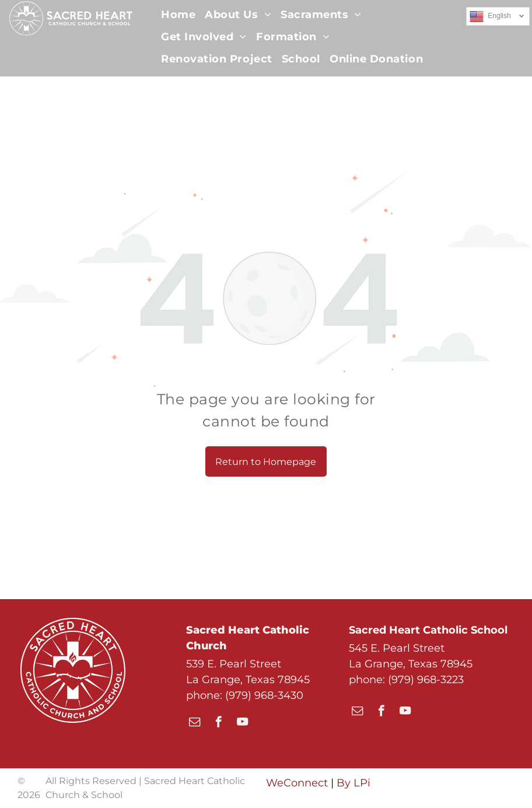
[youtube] (242, 723)
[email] (195, 723)
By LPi (353, 783)
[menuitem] (178, 15)
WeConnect (297, 783)
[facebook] (218, 723)
